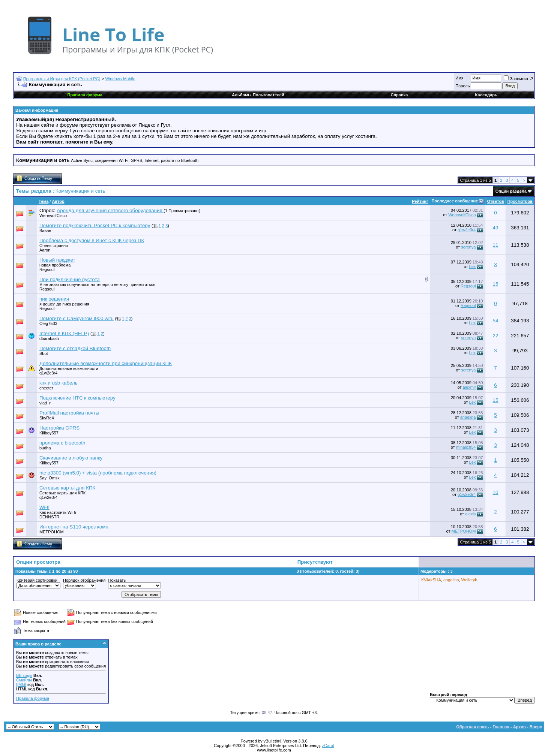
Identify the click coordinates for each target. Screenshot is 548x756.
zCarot (328, 746)
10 (496, 492)
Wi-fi (44, 507)
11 (496, 245)
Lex (473, 266)
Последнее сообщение (455, 201)
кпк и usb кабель (59, 383)
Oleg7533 (48, 323)
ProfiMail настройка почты (69, 413)
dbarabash (49, 338)
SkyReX (47, 418)
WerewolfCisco (53, 216)
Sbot (44, 353)
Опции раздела (511, 191)
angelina (468, 417)
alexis (470, 514)
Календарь (486, 95)
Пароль (462, 86)
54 (496, 321)
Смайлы (24, 680)
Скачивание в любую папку (71, 458)
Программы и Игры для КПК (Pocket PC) (62, 79)
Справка (399, 95)
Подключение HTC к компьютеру (77, 398)
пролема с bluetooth (62, 443)
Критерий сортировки (37, 580)
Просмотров (520, 201)
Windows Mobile (120, 79)
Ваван (45, 231)
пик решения (54, 299)
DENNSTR (49, 517)
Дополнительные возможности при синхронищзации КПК (106, 363)
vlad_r (45, 403)
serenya (468, 247)
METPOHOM (52, 532)
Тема (44, 201)
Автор (58, 201)
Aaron (45, 250)
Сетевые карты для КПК (67, 488)
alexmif (469, 387)
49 (496, 228)
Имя (459, 78)
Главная (501, 727)
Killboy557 (49, 433)
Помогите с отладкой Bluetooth (75, 348)
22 (496, 336)
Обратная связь (472, 727)
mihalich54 (466, 447)
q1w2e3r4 (467, 230)
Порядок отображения (84, 580)
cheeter (46, 388)
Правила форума (33, 698)
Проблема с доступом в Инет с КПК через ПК (92, 240)
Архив (519, 727)
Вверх (536, 727)
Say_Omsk (50, 478)
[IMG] (21, 684)
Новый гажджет (57, 260)
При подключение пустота (70, 279)
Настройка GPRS (59, 428)
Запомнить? (518, 79)
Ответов (495, 201)
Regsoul (468, 286)
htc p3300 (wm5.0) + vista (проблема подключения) (98, 473)
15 (496, 284)
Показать (117, 580)
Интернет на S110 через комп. (74, 527)
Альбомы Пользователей (258, 95)
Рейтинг (420, 201)
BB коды (24, 675)
